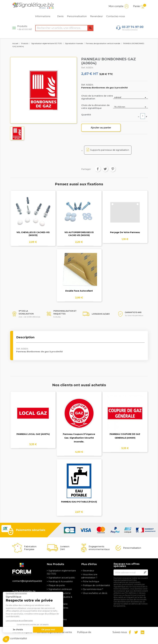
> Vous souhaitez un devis (94, 593)
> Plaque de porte (56, 585)
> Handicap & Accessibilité (60, 582)
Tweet (105, 169)
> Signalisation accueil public (61, 578)
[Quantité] (143, 116)
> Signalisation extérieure (59, 589)
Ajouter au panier (101, 128)
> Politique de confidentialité (96, 585)
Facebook (130, 632)
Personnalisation (77, 16)
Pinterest (113, 169)
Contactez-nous (116, 16)
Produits (24, 28)
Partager (98, 169)
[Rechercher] (64, 28)
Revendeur (96, 16)
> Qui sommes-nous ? (92, 589)
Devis (60, 16)
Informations (44, 16)
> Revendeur (88, 571)
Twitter (136, 632)
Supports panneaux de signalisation (110, 150)
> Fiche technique (90, 582)
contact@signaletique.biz (27, 581)
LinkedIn (143, 632)
